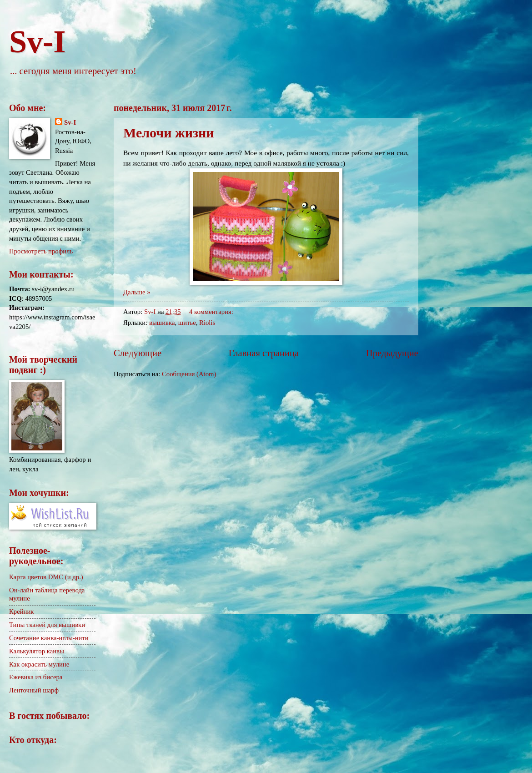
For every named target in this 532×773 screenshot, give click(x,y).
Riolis (207, 323)
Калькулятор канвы (37, 651)
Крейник (22, 611)
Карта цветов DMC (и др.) (46, 577)
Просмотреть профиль (41, 251)
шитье (187, 323)
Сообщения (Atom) (189, 374)
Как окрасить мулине (39, 664)
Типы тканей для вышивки (47, 625)
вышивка (162, 323)
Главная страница (264, 353)
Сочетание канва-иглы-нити (49, 638)
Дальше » (137, 292)
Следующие (138, 353)
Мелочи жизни (169, 133)
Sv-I (37, 42)
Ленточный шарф (34, 690)
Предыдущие (392, 353)
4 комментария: (212, 312)
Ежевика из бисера (36, 677)
